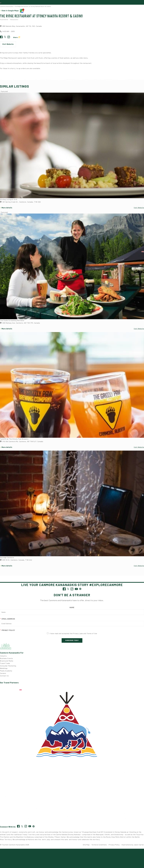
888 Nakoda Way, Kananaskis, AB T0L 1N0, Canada (21, 27)
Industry (3, 657)
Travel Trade (5, 664)
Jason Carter (139, 846)
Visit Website (8, 45)
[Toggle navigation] (1, 3)
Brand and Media (7, 662)
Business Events (6, 659)
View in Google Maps (13, 12)
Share (15, 38)
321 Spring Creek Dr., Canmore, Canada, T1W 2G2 (20, 203)
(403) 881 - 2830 (9, 32)
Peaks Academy (6, 672)
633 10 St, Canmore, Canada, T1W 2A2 (16, 561)
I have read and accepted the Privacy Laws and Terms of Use (73, 634)
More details (7, 209)
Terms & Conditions (99, 846)
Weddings (4, 669)
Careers (3, 674)
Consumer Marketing (8, 667)
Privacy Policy (8, 631)
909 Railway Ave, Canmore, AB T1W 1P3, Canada (20, 324)
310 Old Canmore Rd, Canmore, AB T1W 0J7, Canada (22, 442)
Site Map (86, 846)
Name (72, 608)
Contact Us (4, 677)
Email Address (7, 620)
